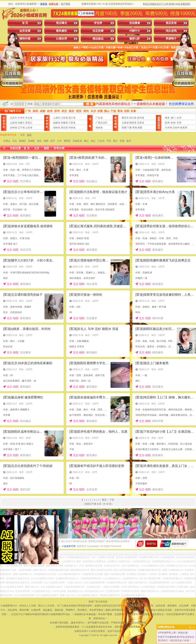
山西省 (14, 123)
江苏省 (64, 118)
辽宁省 (21, 128)
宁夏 (129, 128)
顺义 (86, 141)
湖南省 (57, 128)
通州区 (67, 141)
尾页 (104, 500)
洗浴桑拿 (135, 23)
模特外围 (25, 39)
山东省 (29, 128)
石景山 (7, 141)
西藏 (124, 128)
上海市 (57, 118)
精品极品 (98, 39)
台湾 (179, 118)
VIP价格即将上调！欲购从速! (173, 633)
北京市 (14, 118)
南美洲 (184, 128)
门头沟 (101, 141)
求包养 (98, 23)
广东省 (99, 118)
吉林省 (14, 128)
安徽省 (64, 123)
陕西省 (133, 123)
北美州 (176, 128)
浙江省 (72, 118)
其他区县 (77, 141)
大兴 (59, 141)
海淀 (39, 141)
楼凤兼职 (62, 31)
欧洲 (173, 123)
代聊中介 (135, 31)
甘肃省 (141, 123)
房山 (93, 141)
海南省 (99, 128)
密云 (115, 141)
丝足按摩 (98, 31)
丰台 (15, 141)
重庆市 (125, 118)
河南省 (72, 128)
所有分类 (59, 148)
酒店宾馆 (171, 23)
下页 (112, 500)
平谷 (109, 141)
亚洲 (167, 123)
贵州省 (141, 118)
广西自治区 (102, 123)
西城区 (23, 141)
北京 (23, 135)
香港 (167, 118)
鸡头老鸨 (171, 31)
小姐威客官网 (69, 546)
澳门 (173, 118)
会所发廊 (25, 31)
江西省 (72, 123)
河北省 (29, 118)
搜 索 (90, 104)
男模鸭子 (171, 39)
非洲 (179, 123)
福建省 (57, 123)
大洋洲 (168, 128)
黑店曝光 (62, 23)
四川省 (133, 118)
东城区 (32, 141)
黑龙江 (29, 123)
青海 (135, 128)
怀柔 (122, 141)
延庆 (129, 141)
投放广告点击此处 (98, 602)
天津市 (21, 118)
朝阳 (46, 141)
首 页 (25, 23)
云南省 (125, 123)
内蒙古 (21, 123)
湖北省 (64, 128)
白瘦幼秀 (62, 39)
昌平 (53, 141)
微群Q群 (135, 39)
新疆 (140, 128)
